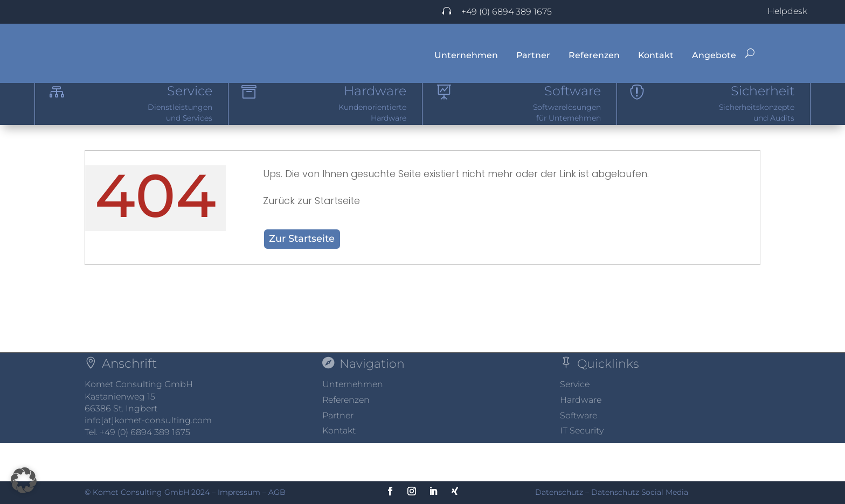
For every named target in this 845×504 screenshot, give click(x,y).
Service (575, 422)
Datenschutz (559, 492)
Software (579, 453)
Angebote (714, 55)
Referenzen (594, 55)
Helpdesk (787, 11)
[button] (24, 480)
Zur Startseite (302, 276)
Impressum (239, 492)
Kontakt (656, 55)
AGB (277, 492)
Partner (533, 55)
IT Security (582, 468)
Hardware (581, 437)
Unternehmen (466, 55)
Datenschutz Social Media (640, 492)
